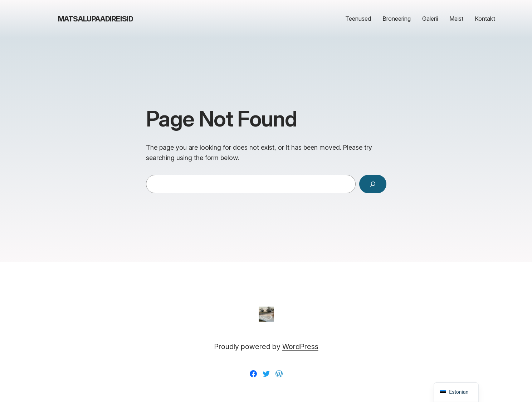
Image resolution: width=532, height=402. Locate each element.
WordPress (300, 347)
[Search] (373, 184)
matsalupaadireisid (96, 19)
